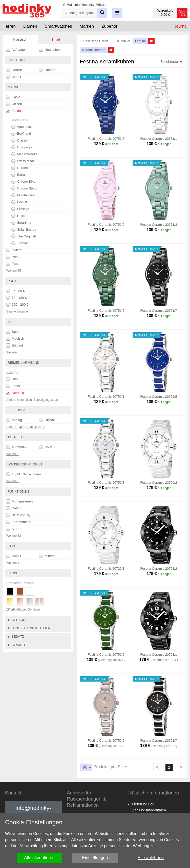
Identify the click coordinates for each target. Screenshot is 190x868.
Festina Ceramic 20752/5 (159, 397)
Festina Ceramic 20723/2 (159, 569)
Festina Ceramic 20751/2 (106, 225)
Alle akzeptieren (39, 858)
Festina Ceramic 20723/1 (159, 655)
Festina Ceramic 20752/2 (106, 741)
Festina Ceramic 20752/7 (159, 741)
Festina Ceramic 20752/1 (106, 397)
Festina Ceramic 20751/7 (159, 311)
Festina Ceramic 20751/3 (159, 225)
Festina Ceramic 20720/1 (106, 569)
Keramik (15, 393)
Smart (56, 39)
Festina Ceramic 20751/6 (106, 311)
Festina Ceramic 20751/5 (106, 139)
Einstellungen (95, 858)
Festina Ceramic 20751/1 (159, 139)
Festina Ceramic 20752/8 (106, 483)
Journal (181, 26)
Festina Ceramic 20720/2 (159, 483)
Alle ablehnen (151, 858)
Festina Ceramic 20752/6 (106, 655)
